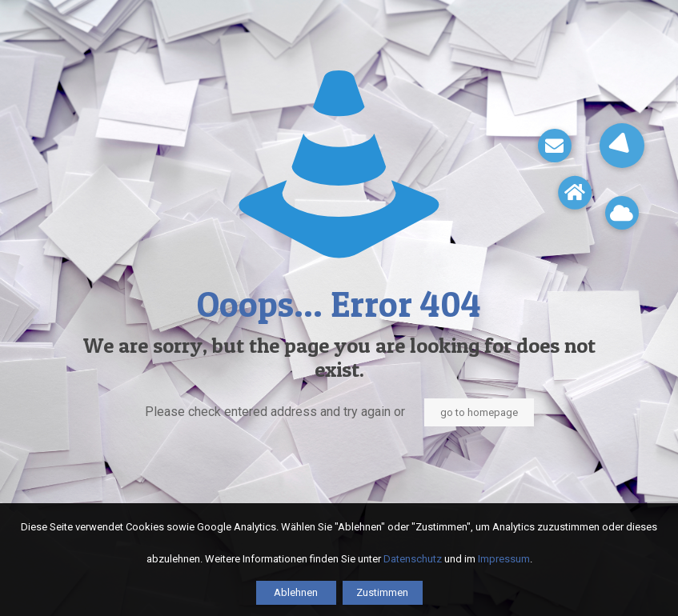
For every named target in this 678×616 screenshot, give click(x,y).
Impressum (504, 559)
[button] (622, 146)
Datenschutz (413, 559)
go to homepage (479, 412)
